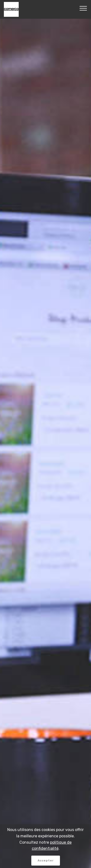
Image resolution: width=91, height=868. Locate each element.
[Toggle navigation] (83, 8)
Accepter (46, 860)
